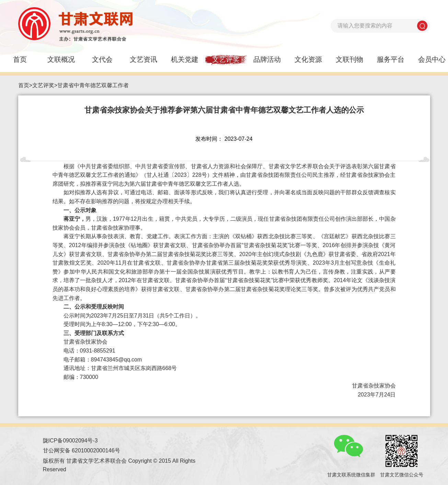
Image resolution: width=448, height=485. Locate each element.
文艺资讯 (143, 59)
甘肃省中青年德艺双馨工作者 (93, 85)
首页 (24, 85)
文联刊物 (349, 59)
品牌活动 (267, 59)
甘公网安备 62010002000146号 (82, 451)
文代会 (102, 59)
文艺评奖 (226, 59)
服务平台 (391, 59)
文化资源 (308, 59)
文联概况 (61, 59)
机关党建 (185, 59)
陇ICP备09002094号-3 (70, 441)
